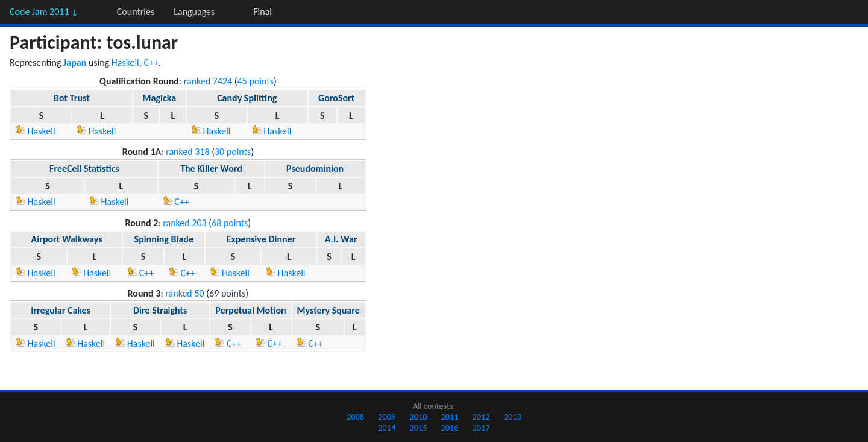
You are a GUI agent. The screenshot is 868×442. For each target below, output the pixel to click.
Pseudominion (315, 169)
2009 (387, 417)
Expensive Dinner (261, 239)
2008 (355, 417)
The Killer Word (211, 169)
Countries (136, 12)
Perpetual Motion (250, 310)
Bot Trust (72, 98)
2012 (481, 417)
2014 (387, 428)
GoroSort (336, 98)
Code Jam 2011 (44, 12)
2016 (449, 428)
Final (263, 12)
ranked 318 (187, 152)
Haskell (125, 62)
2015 (418, 428)
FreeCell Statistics (84, 169)
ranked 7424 (208, 81)
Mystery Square (329, 310)
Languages (194, 12)
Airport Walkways (67, 239)
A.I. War (341, 239)
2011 (449, 417)
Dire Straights (160, 310)
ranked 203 (184, 223)
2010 (418, 417)
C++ (151, 62)
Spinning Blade (164, 239)
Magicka (159, 98)
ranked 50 (184, 293)
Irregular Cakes (61, 310)
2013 (513, 417)
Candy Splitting (247, 98)
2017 (481, 428)
